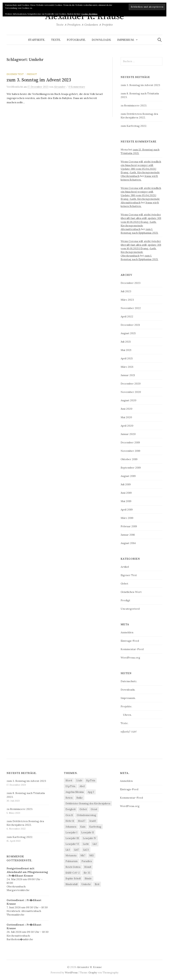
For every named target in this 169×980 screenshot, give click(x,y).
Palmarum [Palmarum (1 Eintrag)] (72, 861)
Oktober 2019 (129, 459)
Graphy (93, 973)
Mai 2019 (126, 501)
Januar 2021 (128, 375)
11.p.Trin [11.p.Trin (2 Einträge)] (91, 780)
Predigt (32, 74)
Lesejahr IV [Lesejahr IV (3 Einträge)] (90, 838)
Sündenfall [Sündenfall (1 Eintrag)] (72, 884)
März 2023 (127, 300)
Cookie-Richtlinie (89, 14)
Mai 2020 (126, 417)
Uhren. (127, 715)
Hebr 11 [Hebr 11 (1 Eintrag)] (70, 821)
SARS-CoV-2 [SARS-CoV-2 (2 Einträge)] (73, 873)
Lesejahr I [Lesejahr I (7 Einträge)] (71, 832)
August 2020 (128, 400)
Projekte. (126, 706)
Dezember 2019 (130, 442)
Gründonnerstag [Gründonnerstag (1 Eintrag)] (86, 815)
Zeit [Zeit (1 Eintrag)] (97, 884)
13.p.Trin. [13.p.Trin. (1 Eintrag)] (71, 786)
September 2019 (131, 468)
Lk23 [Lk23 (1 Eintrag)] (86, 850)
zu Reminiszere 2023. (134, 105)
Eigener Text (15, 74)
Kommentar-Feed (132, 649)
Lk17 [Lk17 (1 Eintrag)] (76, 850)
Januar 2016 (128, 535)
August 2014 (128, 543)
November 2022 (131, 308)
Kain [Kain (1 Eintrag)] (83, 827)
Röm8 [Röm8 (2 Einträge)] (88, 867)
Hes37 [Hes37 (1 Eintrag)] (82, 821)
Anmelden (127, 632)
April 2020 (127, 426)
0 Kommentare (77, 87)
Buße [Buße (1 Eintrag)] (80, 798)
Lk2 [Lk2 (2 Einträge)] (95, 844)
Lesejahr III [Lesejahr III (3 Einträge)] (72, 838)
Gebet (124, 583)
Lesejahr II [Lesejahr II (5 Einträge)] (87, 832)
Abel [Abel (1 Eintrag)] (82, 786)
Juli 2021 (126, 342)
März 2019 (127, 518)
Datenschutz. (129, 681)
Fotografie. (76, 40)
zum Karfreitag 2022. (134, 126)
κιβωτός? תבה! (129, 732)
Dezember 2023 (131, 283)
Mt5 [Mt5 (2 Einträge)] (92, 855)
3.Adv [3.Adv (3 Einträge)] (79, 780)
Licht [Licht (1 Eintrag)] (86, 844)
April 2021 (127, 358)
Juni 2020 (127, 409)
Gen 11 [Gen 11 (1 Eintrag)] (69, 815)
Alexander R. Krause (84, 16)
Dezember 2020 (131, 384)
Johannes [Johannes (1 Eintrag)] (71, 827)
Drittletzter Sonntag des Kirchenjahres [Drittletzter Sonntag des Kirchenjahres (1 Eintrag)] (88, 803)
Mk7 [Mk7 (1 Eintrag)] (83, 855)
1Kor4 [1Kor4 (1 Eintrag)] (69, 780)
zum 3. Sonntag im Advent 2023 (39, 80)
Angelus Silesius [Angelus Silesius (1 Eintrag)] (75, 792)
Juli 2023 (126, 291)
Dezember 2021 (130, 325)
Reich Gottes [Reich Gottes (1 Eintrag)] (73, 867)
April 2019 (127, 509)
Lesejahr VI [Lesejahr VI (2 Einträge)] (72, 844)
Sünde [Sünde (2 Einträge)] (88, 878)
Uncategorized (130, 609)
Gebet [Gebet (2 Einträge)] (83, 809)
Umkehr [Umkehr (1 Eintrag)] (86, 884)
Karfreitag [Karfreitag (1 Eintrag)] (95, 827)
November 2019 (130, 451)
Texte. (56, 40)
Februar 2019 (129, 526)
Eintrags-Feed (130, 641)
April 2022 (127, 316)
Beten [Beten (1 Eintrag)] (69, 798)
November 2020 (131, 392)
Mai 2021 (126, 350)
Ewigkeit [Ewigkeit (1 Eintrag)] (71, 809)
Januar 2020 (128, 434)
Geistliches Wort (131, 592)
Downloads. (101, 40)
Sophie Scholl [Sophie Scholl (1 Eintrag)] (73, 878)
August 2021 (128, 333)
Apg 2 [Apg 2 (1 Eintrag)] (91, 792)
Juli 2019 (126, 484)
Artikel (125, 567)
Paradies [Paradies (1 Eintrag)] (87, 861)
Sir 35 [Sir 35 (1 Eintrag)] (87, 873)
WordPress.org (130, 657)
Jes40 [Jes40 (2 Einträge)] (93, 821)
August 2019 (128, 476)
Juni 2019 (126, 493)
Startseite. (37, 40)
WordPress (71, 973)
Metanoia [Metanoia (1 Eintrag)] (71, 855)
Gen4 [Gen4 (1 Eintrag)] (94, 809)
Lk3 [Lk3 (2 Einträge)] (68, 850)
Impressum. (126, 40)
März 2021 (127, 367)
